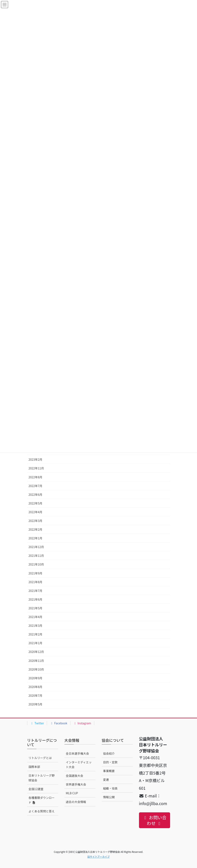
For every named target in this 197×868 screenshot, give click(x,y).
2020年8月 (36, 687)
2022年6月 (36, 495)
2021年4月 (36, 617)
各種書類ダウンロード (42, 800)
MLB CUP (72, 793)
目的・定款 (110, 762)
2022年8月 (36, 477)
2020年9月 (36, 678)
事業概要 (109, 771)
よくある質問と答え (42, 811)
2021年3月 (36, 626)
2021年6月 (36, 599)
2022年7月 (36, 486)
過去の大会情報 (76, 802)
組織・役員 (110, 788)
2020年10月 (36, 669)
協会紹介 (109, 753)
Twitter (37, 723)
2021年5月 (36, 608)
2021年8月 (36, 582)
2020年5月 (36, 704)
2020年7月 (36, 695)
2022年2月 (36, 529)
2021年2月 (36, 634)
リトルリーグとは (40, 758)
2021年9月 (36, 573)
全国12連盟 (36, 789)
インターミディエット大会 (79, 765)
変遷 (106, 780)
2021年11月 (36, 556)
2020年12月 (36, 652)
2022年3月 (36, 521)
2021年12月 (36, 547)
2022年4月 (36, 512)
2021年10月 (36, 564)
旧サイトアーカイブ (98, 856)
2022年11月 (36, 468)
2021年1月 (36, 643)
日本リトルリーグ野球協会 (42, 778)
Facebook (59, 723)
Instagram (82, 723)
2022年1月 (36, 538)
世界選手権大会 (76, 784)
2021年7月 (36, 591)
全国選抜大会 (75, 776)
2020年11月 (36, 661)
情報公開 (109, 797)
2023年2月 (36, 459)
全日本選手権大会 (77, 753)
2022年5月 (36, 503)
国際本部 (34, 767)
